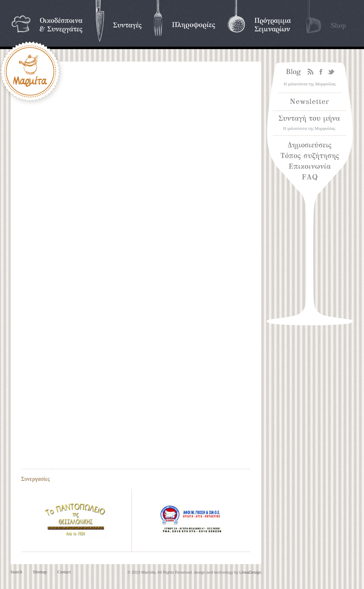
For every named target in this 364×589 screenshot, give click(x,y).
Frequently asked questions (326, 176)
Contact (64, 572)
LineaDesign (250, 572)
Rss (311, 72)
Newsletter (310, 102)
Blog (292, 72)
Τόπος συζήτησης (310, 156)
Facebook (321, 72)
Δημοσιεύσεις (310, 146)
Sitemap (40, 572)
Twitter (331, 72)
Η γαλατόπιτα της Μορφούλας (310, 84)
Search (17, 572)
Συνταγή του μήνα (310, 119)
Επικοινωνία (310, 167)
